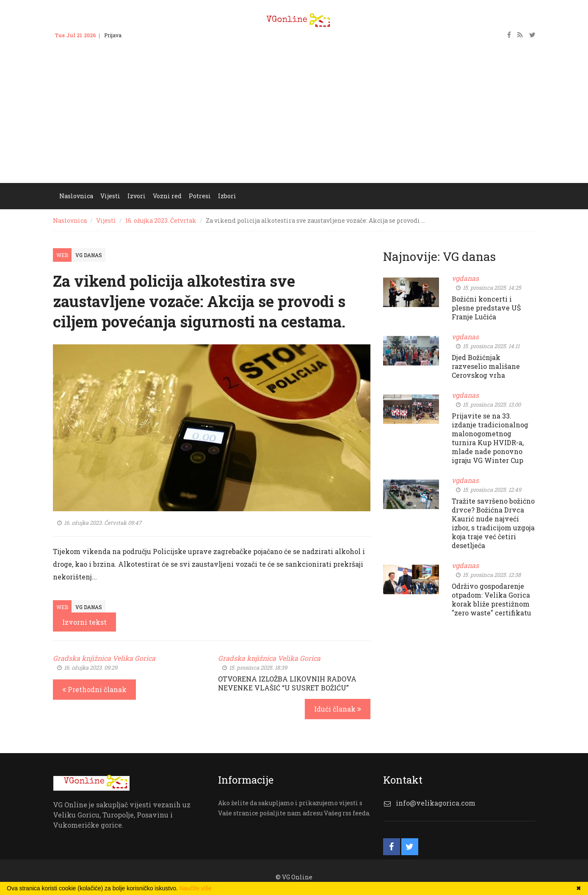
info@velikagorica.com (436, 803)
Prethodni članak (94, 689)
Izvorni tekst (84, 622)
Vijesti (110, 196)
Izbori (227, 196)
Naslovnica (76, 196)
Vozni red (167, 196)
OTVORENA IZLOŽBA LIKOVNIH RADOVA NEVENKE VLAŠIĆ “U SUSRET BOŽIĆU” (287, 683)
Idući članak (338, 709)
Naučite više (196, 888)
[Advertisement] (294, 119)
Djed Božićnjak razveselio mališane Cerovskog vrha (486, 366)
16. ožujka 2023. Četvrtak (161, 220)
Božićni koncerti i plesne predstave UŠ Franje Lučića (486, 308)
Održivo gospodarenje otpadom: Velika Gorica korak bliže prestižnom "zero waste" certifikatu (491, 599)
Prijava (113, 35)
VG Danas (89, 255)
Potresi (200, 196)
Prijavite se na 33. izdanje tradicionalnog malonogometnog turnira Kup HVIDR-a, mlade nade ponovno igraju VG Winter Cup (490, 438)
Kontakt (139, 35)
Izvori (137, 196)
